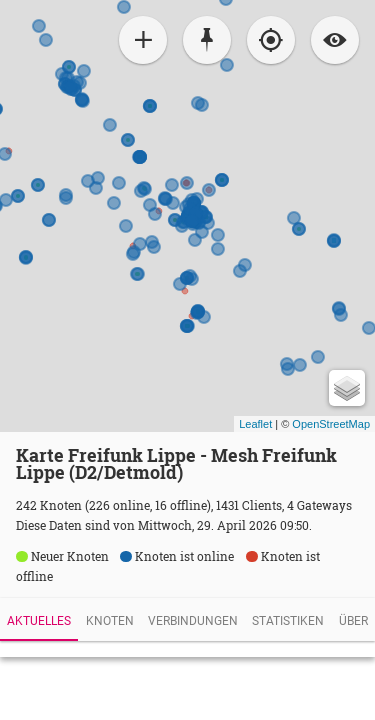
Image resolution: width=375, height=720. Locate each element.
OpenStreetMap (331, 424)
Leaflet (255, 424)
